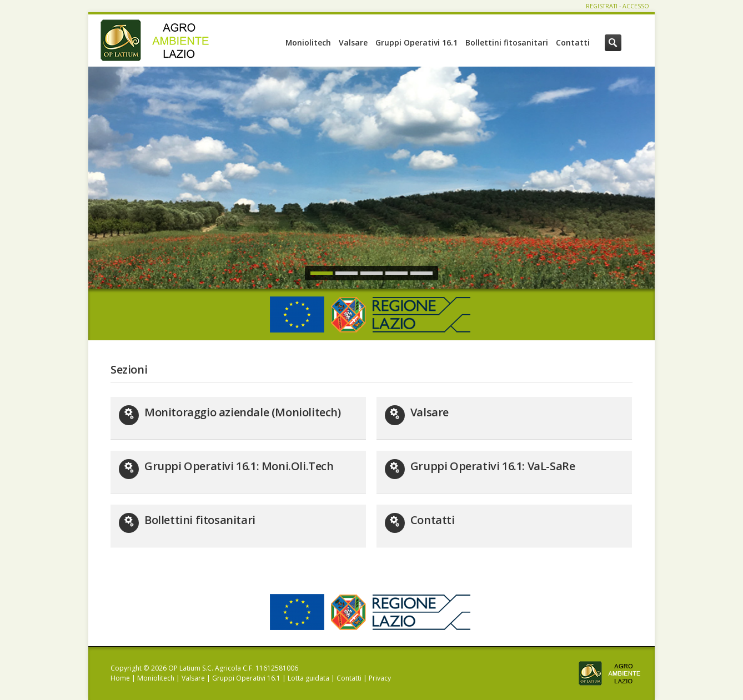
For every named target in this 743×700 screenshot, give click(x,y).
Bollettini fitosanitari (507, 42)
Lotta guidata (308, 678)
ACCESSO (636, 6)
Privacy (380, 678)
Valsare (353, 42)
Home (120, 678)
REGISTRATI (602, 6)
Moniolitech (308, 42)
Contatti (573, 42)
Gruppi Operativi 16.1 (416, 42)
